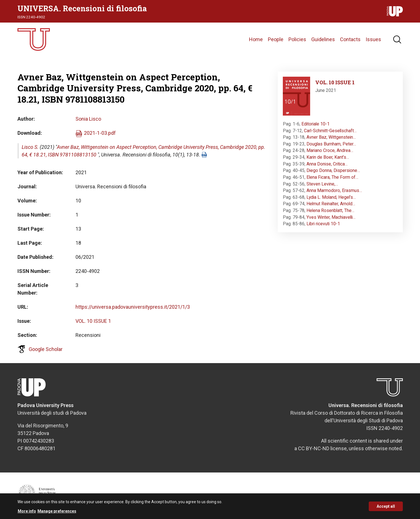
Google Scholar (46, 349)
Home (256, 39)
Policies (297, 39)
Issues (373, 39)
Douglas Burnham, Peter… (331, 144)
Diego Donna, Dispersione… (333, 170)
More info (27, 513)
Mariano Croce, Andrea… (330, 150)
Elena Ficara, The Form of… (332, 177)
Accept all (386, 508)
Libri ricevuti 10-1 (323, 224)
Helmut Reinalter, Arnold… (331, 204)
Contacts (350, 39)
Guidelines (323, 39)
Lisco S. (30, 147)
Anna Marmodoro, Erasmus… (334, 190)
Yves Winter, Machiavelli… (331, 217)
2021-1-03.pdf (100, 133)
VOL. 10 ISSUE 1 (93, 321)
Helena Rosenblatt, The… (330, 210)
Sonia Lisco (88, 119)
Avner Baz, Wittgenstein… (331, 137)
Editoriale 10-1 (315, 124)
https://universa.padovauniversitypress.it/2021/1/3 (133, 307)
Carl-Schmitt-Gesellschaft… (330, 131)
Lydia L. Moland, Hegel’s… (331, 197)
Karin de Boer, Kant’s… (328, 157)
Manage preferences (57, 513)
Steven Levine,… (322, 184)
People (276, 39)
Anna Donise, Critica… (327, 164)
